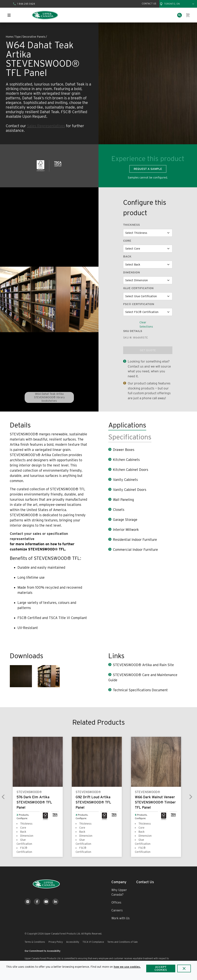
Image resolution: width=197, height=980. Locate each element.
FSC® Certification (139, 304)
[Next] (191, 797)
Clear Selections (146, 325)
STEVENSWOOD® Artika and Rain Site (143, 665)
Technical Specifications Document (140, 690)
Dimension (131, 272)
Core (127, 241)
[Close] (184, 968)
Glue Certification (138, 288)
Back (127, 256)
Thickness (131, 225)
